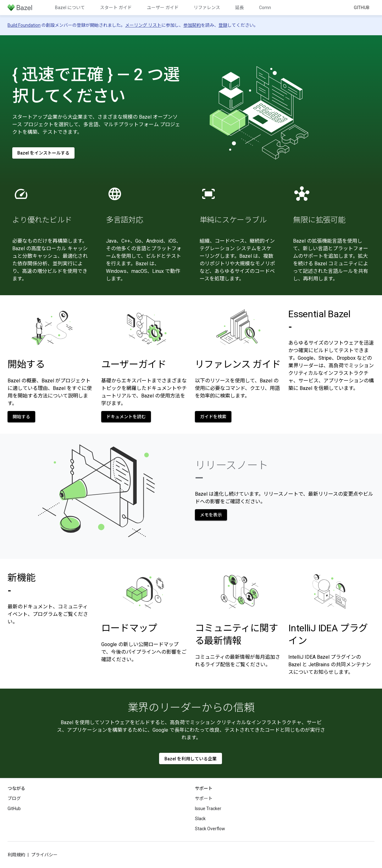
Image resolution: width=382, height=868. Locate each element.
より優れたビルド (42, 220)
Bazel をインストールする (43, 153)
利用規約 (16, 855)
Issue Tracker (208, 809)
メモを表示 (211, 515)
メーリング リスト (143, 25)
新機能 (22, 584)
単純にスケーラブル (233, 220)
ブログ (14, 798)
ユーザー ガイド (163, 8)
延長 (240, 8)
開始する (26, 364)
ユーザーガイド (134, 364)
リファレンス (207, 8)
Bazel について (70, 8)
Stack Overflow (210, 829)
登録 (223, 25)
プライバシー (44, 855)
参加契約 (192, 25)
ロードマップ (129, 628)
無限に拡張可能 (319, 220)
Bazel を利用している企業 (191, 759)
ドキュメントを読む (126, 417)
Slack (200, 819)
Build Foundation (24, 25)
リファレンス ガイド (238, 364)
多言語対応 (125, 220)
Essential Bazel (319, 320)
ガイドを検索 (213, 417)
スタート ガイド (116, 8)
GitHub (362, 8)
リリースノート (232, 471)
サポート (204, 798)
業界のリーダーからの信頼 (191, 707)
